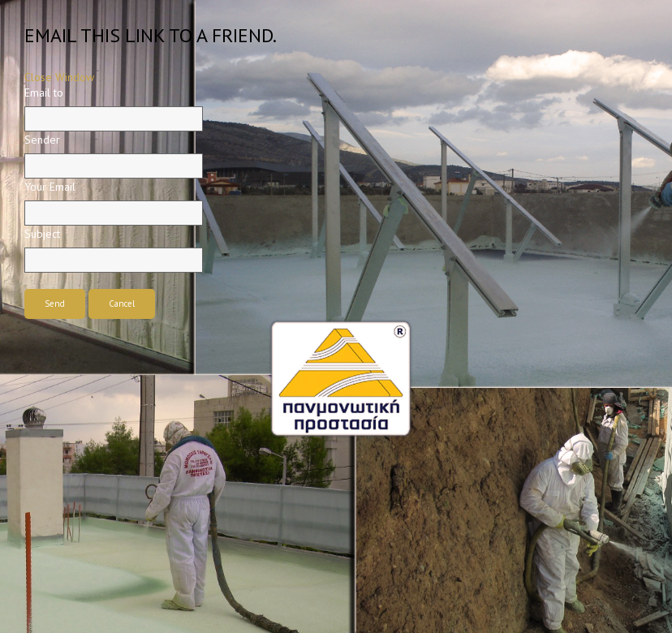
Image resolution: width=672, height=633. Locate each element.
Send (55, 304)
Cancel (122, 304)
